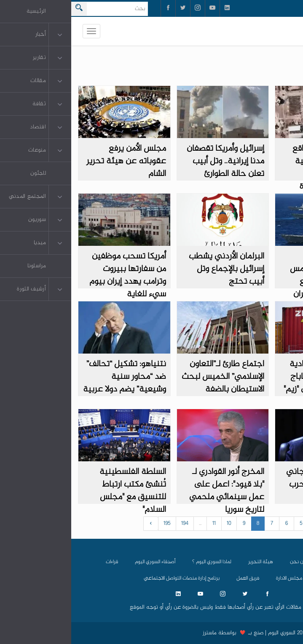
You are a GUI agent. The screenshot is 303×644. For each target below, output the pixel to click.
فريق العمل (177, 578)
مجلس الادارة (218, 578)
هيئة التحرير (189, 562)
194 (114, 524)
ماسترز (138, 633)
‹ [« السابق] (288, 524)
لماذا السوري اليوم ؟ (141, 562)
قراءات (41, 562)
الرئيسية (260, 562)
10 (158, 524)
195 (96, 524)
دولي (284, 70)
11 (143, 524)
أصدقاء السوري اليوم (84, 562)
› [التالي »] (80, 524)
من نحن (227, 562)
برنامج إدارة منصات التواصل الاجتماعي (110, 578)
